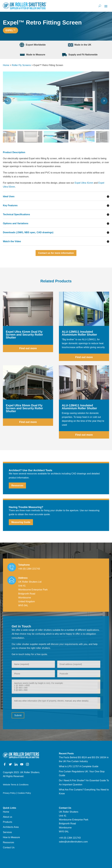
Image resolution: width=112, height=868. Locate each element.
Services (7, 832)
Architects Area (11, 827)
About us (8, 817)
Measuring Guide (21, 522)
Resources (17, 485)
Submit (18, 715)
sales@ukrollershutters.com (73, 842)
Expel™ (10, 30)
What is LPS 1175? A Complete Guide (79, 766)
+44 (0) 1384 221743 (29, 569)
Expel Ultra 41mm (84, 183)
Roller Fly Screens (21, 65)
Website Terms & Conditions (16, 785)
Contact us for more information (56, 253)
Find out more (28, 348)
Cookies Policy (24, 793)
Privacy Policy (9, 793)
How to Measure (11, 837)
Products (8, 822)
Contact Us (9, 847)
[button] (104, 101)
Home (6, 65)
